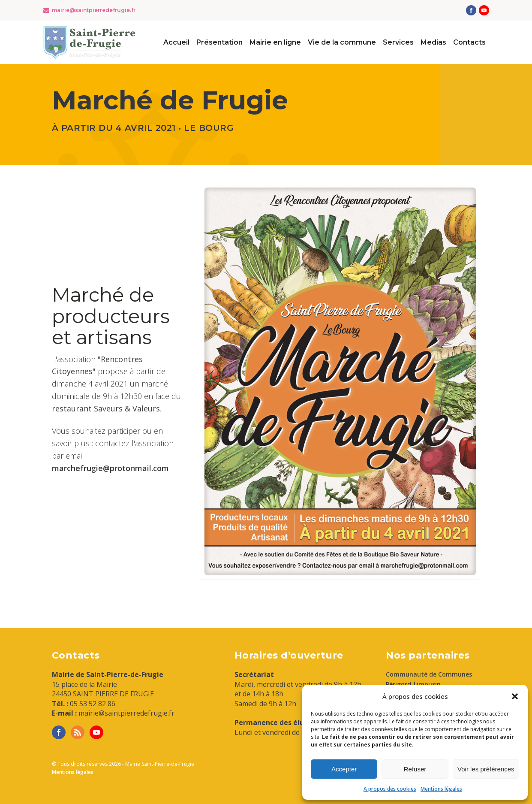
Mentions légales (441, 789)
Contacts (469, 42)
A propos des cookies (390, 789)
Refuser (415, 769)
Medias (433, 42)
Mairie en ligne (275, 42)
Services (398, 42)
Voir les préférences (486, 769)
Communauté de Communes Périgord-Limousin (429, 679)
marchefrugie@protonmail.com (110, 468)
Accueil (176, 42)
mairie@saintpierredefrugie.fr (94, 10)
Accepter (344, 769)
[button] (515, 696)
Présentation (219, 42)
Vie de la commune (342, 42)
